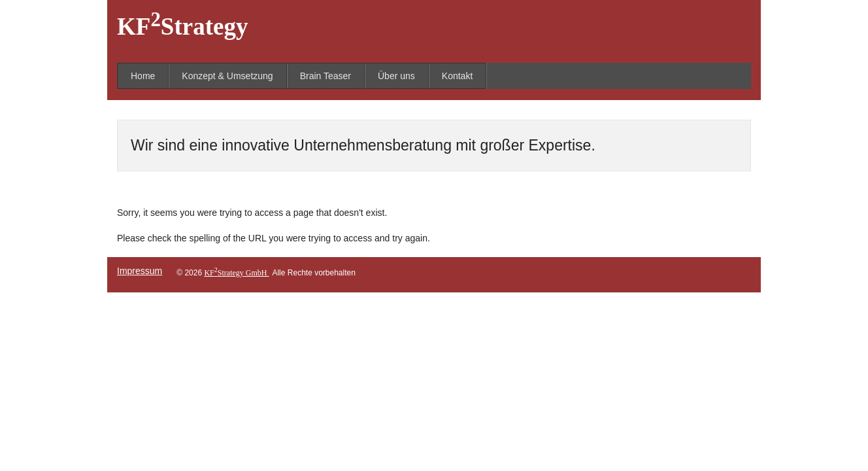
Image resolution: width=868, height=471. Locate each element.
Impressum (140, 271)
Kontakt (457, 76)
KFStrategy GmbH (236, 273)
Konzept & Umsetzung (227, 76)
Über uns (396, 76)
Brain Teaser (325, 76)
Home (143, 76)
